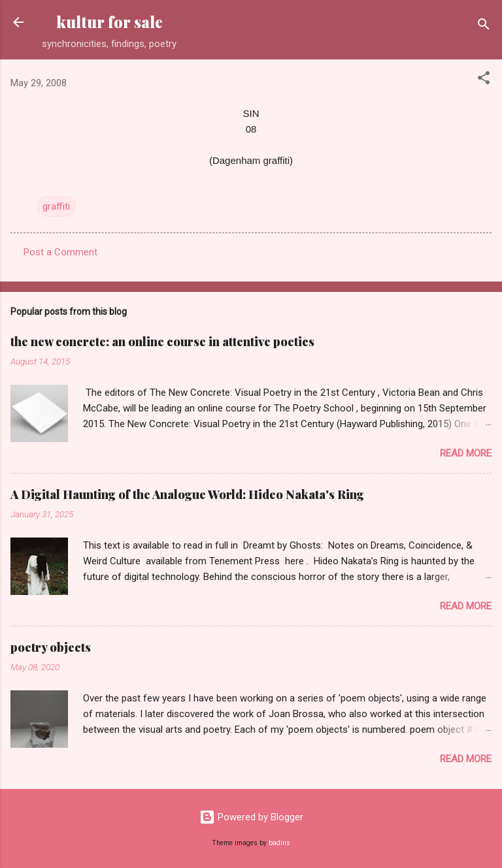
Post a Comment (60, 252)
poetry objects (51, 647)
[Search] (484, 26)
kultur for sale (109, 22)
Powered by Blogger (251, 817)
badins (279, 843)
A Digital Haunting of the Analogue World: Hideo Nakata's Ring (187, 494)
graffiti (56, 206)
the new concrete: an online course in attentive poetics (162, 342)
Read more (466, 453)
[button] (484, 80)
